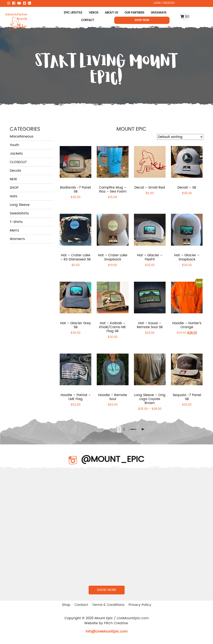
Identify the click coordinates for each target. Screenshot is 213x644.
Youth (14, 145)
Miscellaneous (22, 136)
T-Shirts (16, 222)
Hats (14, 196)
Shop (66, 605)
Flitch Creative (116, 623)
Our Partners (134, 13)
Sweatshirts (19, 213)
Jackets (16, 154)
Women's (17, 239)
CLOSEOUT (18, 162)
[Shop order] (180, 137)
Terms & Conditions (108, 605)
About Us (111, 13)
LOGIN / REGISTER (164, 3)
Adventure (11, 14)
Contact (88, 20)
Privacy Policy (140, 605)
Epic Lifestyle (73, 13)
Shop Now (142, 20)
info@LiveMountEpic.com (107, 631)
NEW (13, 179)
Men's (14, 230)
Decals (15, 171)
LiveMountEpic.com (133, 618)
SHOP (14, 188)
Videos (94, 13)
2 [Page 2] (124, 429)
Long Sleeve (20, 205)
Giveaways (159, 13)
